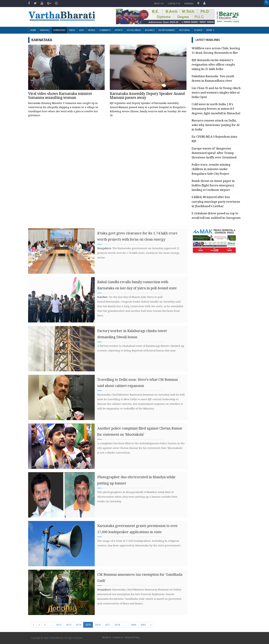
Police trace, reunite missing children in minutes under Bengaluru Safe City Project (211, 169)
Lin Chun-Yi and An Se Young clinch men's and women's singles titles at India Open (216, 92)
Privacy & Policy (132, 637)
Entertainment (167, 30)
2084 (133, 625)
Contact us (174, 4)
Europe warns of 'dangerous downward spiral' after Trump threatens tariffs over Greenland (214, 153)
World (92, 30)
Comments (105, 30)
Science (198, 30)
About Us (159, 4)
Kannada (189, 4)
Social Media (134, 30)
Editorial (185, 30)
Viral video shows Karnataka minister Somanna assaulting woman (60, 96)
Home (33, 30)
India (72, 30)
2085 (143, 625)
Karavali (45, 30)
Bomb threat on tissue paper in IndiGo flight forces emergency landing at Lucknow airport (213, 185)
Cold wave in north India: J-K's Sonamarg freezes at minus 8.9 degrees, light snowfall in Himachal (216, 109)
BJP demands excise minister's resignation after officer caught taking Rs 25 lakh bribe (213, 65)
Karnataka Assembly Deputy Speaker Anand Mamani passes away (147, 96)
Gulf (82, 30)
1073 (69, 625)
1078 (117, 625)
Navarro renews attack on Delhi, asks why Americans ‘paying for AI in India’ (216, 125)
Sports (119, 30)
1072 (59, 625)
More (210, 30)
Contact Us (118, 637)
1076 (98, 625)
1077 (108, 625)
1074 (78, 625)
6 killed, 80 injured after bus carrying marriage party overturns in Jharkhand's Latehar (216, 201)
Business (150, 30)
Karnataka (59, 30)
